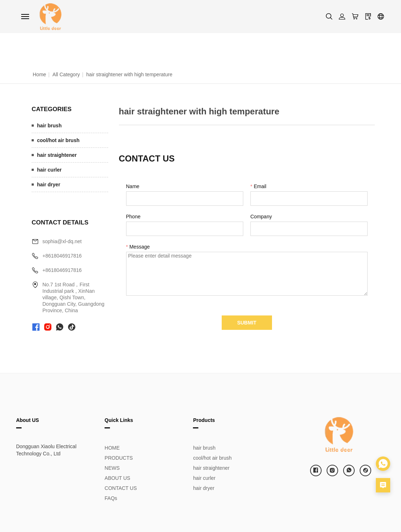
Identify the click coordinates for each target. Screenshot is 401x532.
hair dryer (49, 185)
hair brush (49, 126)
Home (39, 74)
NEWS (112, 468)
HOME (112, 448)
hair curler (49, 170)
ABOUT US (117, 478)
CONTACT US (121, 488)
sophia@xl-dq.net (62, 241)
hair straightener (57, 155)
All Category (66, 74)
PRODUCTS (119, 458)
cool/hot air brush (58, 140)
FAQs (111, 498)
